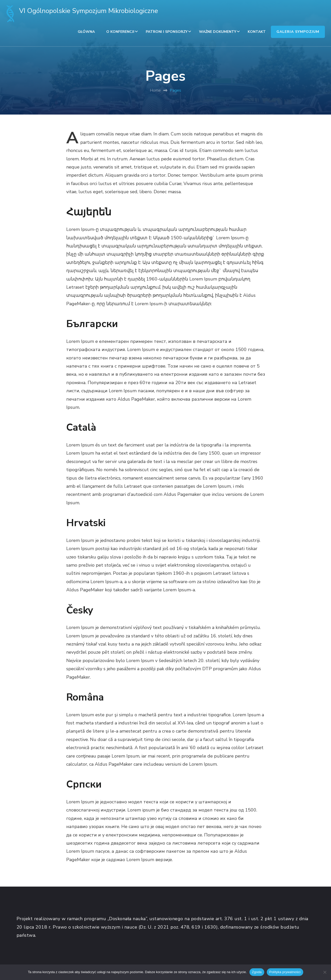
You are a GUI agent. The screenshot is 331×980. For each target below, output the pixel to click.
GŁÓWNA (86, 32)
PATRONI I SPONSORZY (167, 32)
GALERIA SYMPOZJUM (298, 32)
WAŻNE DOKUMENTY (218, 32)
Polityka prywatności (285, 972)
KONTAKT (257, 32)
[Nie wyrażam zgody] (325, 972)
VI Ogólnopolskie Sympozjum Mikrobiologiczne (89, 11)
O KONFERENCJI (120, 32)
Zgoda (257, 972)
